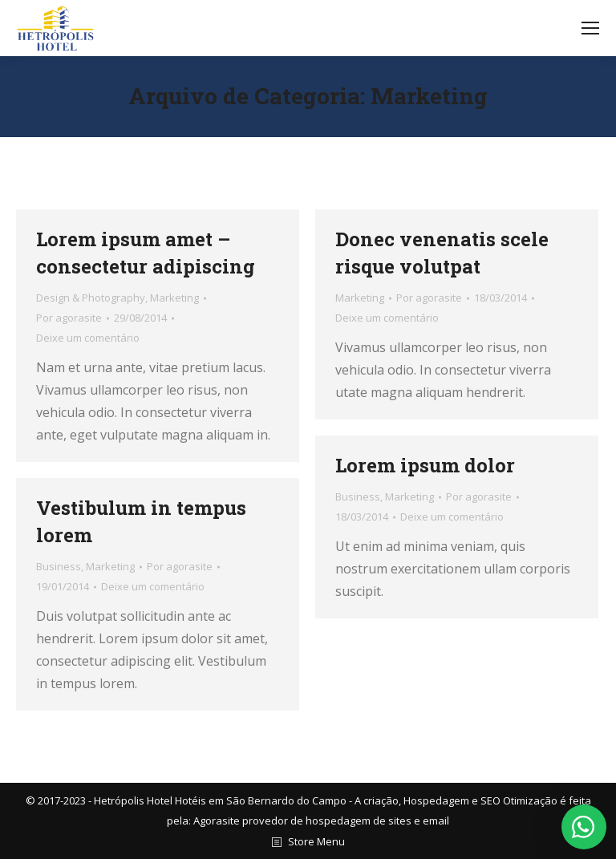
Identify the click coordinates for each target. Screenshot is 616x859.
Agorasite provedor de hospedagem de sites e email (321, 821)
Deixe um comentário (88, 338)
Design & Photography (91, 298)
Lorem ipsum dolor (425, 465)
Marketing (174, 298)
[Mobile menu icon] (590, 28)
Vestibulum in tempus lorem (141, 521)
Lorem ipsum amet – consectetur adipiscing (146, 253)
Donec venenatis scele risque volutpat (442, 253)
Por (69, 318)
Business (358, 496)
